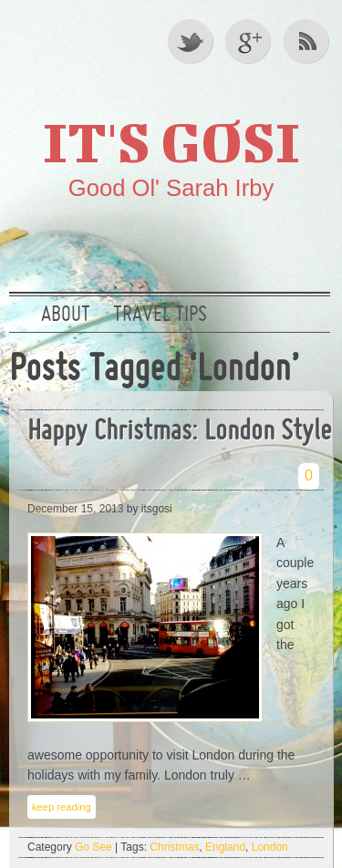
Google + (250, 41)
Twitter (192, 41)
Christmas (174, 847)
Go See (93, 847)
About (66, 315)
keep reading (62, 807)
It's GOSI (171, 141)
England (225, 847)
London (270, 847)
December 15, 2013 (75, 509)
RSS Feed (308, 41)
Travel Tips (160, 315)
